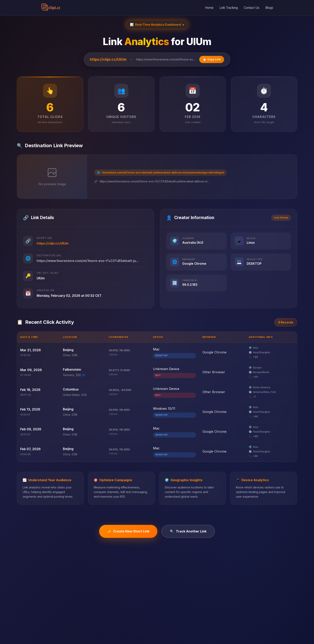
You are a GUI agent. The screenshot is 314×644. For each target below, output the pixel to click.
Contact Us (252, 8)
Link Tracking (229, 8)
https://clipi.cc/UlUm (108, 59)
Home (209, 8)
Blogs (269, 8)
